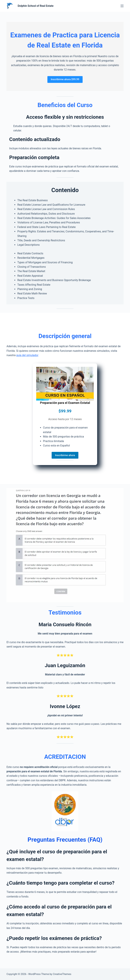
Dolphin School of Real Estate (35, 6)
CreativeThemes (62, 974)
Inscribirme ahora (65, 455)
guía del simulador (27, 355)
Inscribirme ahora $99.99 (65, 79)
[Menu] (122, 6)
